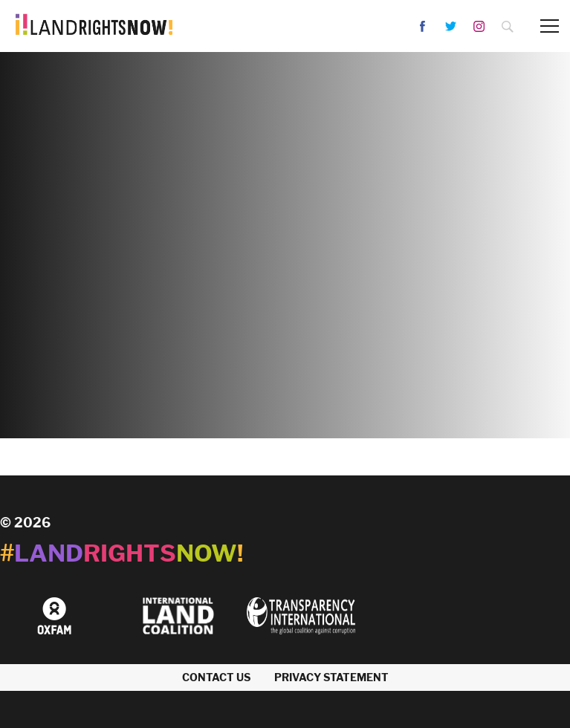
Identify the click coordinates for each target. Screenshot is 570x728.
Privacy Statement (331, 677)
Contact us (216, 677)
